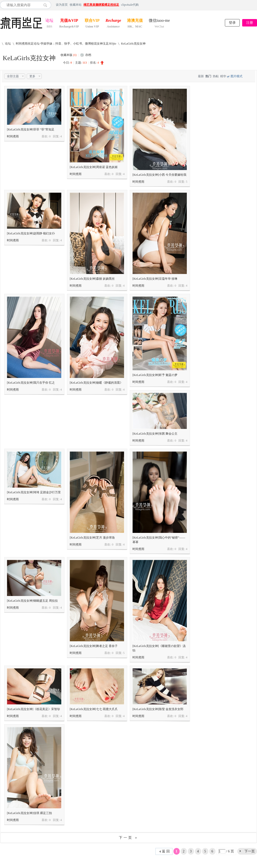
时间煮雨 (13, 136)
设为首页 (62, 5)
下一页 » (128, 838)
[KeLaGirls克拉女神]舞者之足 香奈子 (94, 646)
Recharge (113, 21)
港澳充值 (135, 21)
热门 (208, 76)
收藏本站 (76, 5)
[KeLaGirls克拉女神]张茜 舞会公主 (155, 434)
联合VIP (92, 21)
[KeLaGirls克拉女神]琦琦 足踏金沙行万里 (34, 492)
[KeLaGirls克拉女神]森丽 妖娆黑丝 (92, 279)
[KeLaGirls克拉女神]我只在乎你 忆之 (31, 383)
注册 (250, 23)
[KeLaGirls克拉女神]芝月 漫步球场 (92, 538)
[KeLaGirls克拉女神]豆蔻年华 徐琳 (155, 279)
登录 (232, 23)
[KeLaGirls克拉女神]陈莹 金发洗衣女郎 (158, 709)
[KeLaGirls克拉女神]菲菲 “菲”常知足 (31, 129)
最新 (201, 76)
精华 (223, 76)
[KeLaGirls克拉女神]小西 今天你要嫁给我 (159, 175)
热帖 (216, 76)
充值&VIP (69, 21)
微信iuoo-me (159, 21)
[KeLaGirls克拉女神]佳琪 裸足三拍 (29, 813)
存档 (88, 55)
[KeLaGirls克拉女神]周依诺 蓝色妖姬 (94, 167)
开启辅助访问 (256, 5)
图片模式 (236, 76)
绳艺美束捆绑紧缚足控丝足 (101, 5)
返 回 (166, 851)
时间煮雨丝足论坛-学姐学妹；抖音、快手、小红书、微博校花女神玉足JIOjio (66, 44)
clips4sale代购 (130, 5)
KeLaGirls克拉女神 (133, 44)
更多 (32, 76)
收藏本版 (69, 55)
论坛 (49, 21)
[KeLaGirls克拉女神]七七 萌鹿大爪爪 (94, 709)
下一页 (250, 851)
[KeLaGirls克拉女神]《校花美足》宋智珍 (33, 709)
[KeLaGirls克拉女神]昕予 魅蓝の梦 (155, 375)
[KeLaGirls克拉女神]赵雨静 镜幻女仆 (31, 233)
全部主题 (13, 76)
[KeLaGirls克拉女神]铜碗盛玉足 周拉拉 (32, 601)
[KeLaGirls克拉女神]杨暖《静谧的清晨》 (96, 383)
